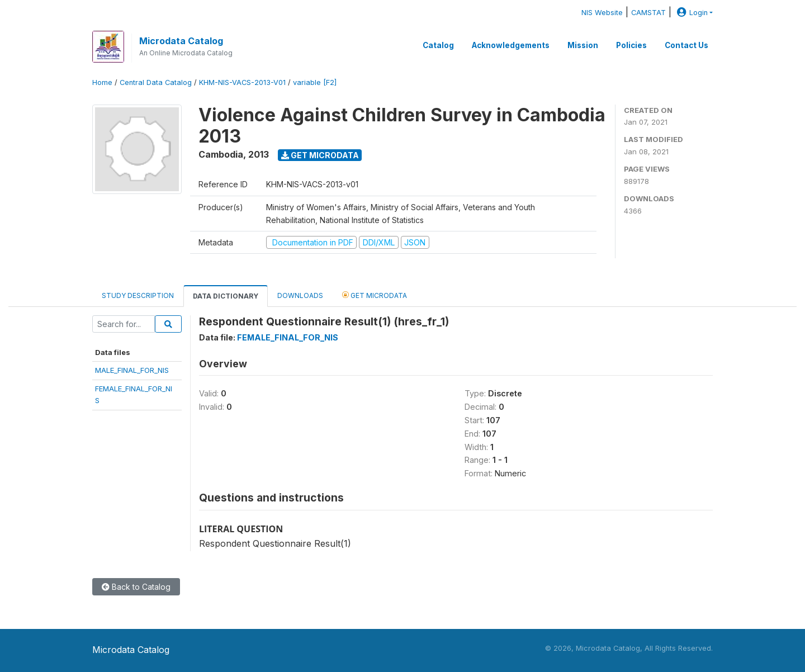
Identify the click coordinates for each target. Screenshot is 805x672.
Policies (631, 45)
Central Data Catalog (156, 82)
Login (691, 13)
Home (102, 82)
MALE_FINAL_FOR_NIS (132, 370)
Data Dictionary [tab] (226, 296)
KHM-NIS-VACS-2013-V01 (242, 82)
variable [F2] (315, 82)
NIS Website (602, 13)
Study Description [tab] (138, 295)
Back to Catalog (136, 587)
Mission (583, 45)
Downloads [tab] (300, 295)
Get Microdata (320, 155)
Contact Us (686, 45)
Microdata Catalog (181, 41)
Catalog (438, 45)
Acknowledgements (511, 45)
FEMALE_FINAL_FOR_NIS (288, 337)
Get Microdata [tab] (375, 295)
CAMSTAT (648, 13)
